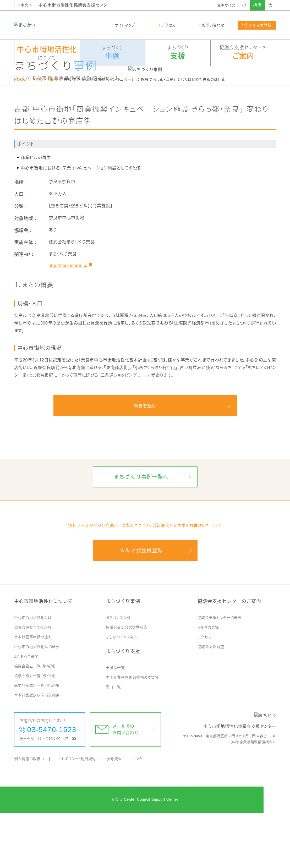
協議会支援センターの (243, 53)
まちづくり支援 (123, 707)
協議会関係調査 (211, 702)
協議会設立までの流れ (33, 683)
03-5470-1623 (52, 785)
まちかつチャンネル (121, 692)
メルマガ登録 (208, 683)
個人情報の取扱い (29, 814)
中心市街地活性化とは (33, 673)
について (47, 53)
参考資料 (114, 814)
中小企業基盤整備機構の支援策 (132, 732)
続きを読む (145, 461)
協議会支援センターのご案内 (229, 657)
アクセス (204, 692)
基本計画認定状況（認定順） (37, 750)
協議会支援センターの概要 (220, 673)
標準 (257, 5)
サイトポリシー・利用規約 (75, 814)
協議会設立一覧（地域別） (35, 721)
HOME (20, 134)
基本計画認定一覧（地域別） (37, 741)
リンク (138, 814)
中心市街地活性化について (43, 657)
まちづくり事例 (45, 134)
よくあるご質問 (26, 712)
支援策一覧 (115, 723)
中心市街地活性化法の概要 (37, 702)
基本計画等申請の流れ (33, 692)
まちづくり (113, 53)
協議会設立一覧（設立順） (35, 731)
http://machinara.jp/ (68, 321)
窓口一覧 (113, 742)
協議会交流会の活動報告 (127, 683)
